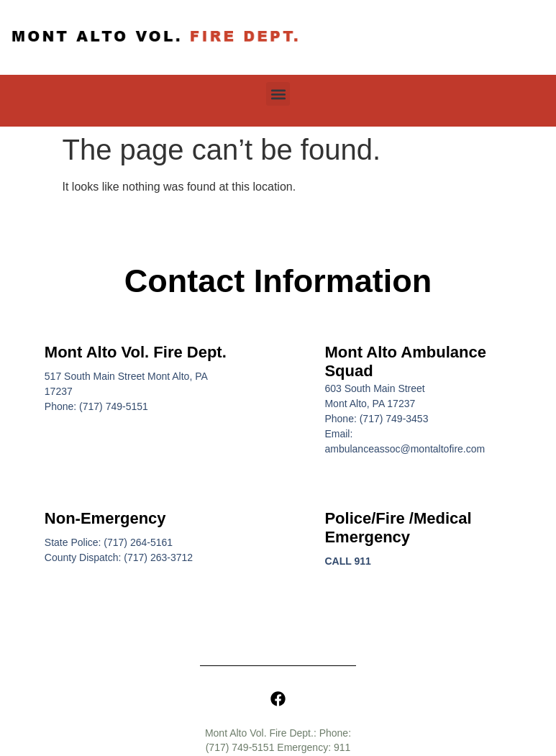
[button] (278, 94)
